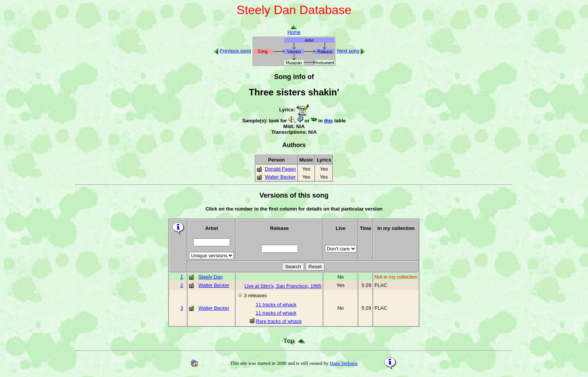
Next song (348, 51)
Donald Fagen (281, 169)
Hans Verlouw (344, 363)
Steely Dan (211, 277)
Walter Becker (280, 177)
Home (294, 30)
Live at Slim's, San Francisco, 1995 (283, 286)
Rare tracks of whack (276, 321)
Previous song (235, 51)
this (329, 121)
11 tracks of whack (273, 305)
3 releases (255, 295)
